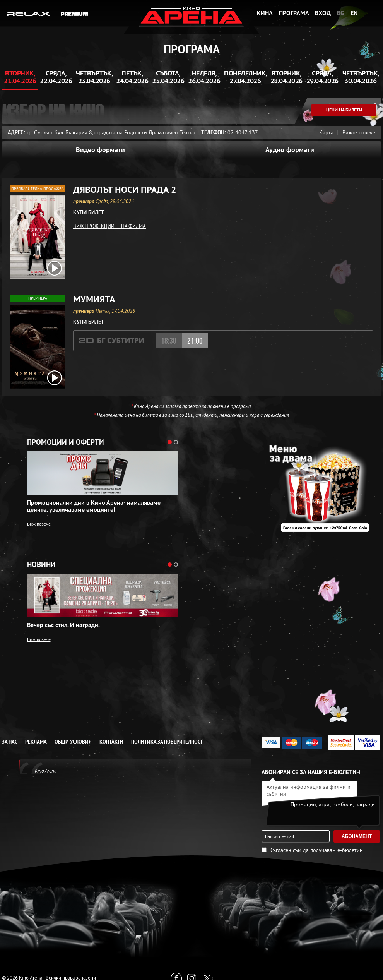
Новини (41, 565)
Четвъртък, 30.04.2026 (361, 77)
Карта (326, 132)
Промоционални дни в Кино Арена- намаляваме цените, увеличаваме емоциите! (94, 506)
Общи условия (73, 742)
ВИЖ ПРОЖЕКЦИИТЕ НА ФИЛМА (109, 226)
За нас (10, 742)
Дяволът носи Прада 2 (125, 190)
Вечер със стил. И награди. (63, 625)
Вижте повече (359, 132)
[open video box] (55, 268)
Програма (294, 13)
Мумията (94, 299)
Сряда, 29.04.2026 (322, 77)
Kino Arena (46, 771)
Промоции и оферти (66, 442)
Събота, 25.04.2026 (168, 77)
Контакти (111, 742)
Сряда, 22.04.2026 (56, 77)
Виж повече (39, 524)
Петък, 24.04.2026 (132, 77)
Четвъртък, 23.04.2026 (94, 77)
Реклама (36, 742)
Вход (323, 13)
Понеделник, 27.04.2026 (245, 77)
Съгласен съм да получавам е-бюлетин (317, 850)
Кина (265, 13)
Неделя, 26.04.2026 (204, 77)
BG (341, 13)
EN (354, 13)
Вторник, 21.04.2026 (20, 77)
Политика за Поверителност (167, 742)
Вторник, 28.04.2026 (286, 77)
